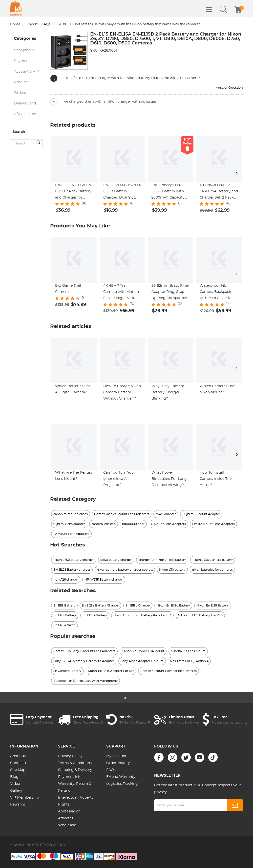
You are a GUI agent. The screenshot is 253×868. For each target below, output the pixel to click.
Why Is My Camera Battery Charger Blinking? (168, 392)
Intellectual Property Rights (76, 801)
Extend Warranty (121, 777)
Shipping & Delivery (75, 770)
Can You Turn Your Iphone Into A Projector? (119, 479)
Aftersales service (28, 114)
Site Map (18, 770)
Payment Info (70, 777)
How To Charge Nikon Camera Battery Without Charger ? (122, 392)
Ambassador (69, 811)
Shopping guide (28, 50)
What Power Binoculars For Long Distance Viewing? (169, 479)
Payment (22, 61)
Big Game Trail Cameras (68, 289)
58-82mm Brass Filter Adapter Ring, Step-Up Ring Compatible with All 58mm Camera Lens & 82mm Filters (171, 293)
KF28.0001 (63, 24)
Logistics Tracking (122, 784)
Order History (118, 763)
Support (31, 24)
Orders (20, 93)
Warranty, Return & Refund (75, 787)
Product (21, 82)
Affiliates (66, 818)
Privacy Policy (70, 756)
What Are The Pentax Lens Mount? (73, 476)
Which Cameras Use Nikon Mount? (217, 389)
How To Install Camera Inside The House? (216, 479)
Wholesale (67, 825)
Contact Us (20, 763)
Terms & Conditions (75, 763)
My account (116, 756)
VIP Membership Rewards (24, 801)
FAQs (46, 24)
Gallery (16, 791)
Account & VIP (26, 72)
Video (15, 784)
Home (15, 24)
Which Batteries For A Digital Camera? (73, 389)
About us (18, 756)
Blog (14, 777)
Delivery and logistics (28, 103)
